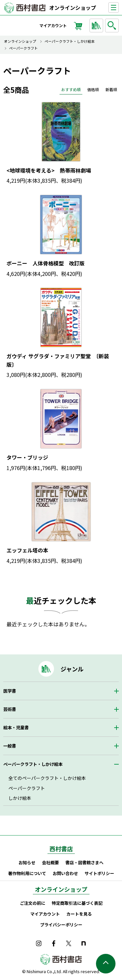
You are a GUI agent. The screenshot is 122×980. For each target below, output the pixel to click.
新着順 (111, 89)
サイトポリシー (99, 873)
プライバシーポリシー (61, 925)
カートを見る (79, 914)
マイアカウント (53, 25)
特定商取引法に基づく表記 (77, 903)
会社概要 (50, 862)
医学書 (10, 691)
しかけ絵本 (20, 798)
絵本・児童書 (16, 727)
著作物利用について (27, 873)
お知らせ (27, 862)
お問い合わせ (65, 873)
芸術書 (10, 709)
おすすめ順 (71, 89)
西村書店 (61, 849)
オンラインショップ (73, 8)
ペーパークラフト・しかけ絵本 (70, 41)
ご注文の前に (33, 903)
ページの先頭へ (106, 964)
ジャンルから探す (97, 25)
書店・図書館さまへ (84, 862)
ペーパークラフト (23, 48)
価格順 (93, 89)
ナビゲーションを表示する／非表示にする (119, 8)
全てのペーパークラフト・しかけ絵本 (47, 778)
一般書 (10, 746)
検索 (113, 25)
